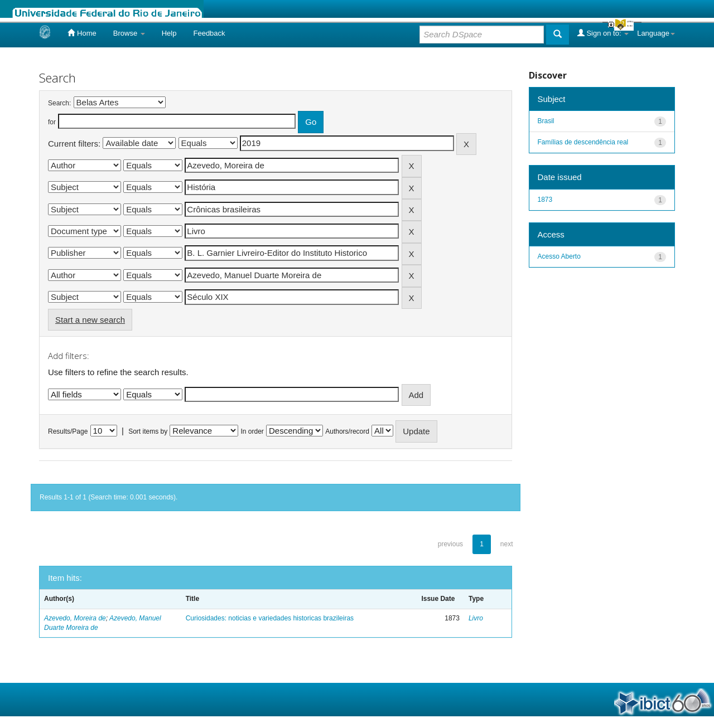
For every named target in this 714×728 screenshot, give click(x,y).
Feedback (209, 33)
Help (169, 33)
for (52, 122)
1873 (545, 200)
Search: (59, 103)
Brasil (546, 121)
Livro (476, 618)
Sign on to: (603, 33)
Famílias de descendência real (583, 142)
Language (656, 33)
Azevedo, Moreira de (75, 618)
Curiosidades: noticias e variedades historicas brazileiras (270, 618)
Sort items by (148, 431)
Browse (129, 33)
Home (82, 33)
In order (252, 431)
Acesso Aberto (559, 256)
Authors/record (347, 431)
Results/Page (68, 431)
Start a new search (90, 320)
